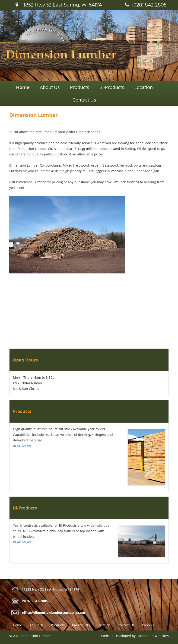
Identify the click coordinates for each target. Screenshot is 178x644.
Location (144, 87)
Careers (148, 625)
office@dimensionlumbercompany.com (53, 613)
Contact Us (84, 100)
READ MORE (22, 446)
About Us (50, 87)
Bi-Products (112, 87)
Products (80, 87)
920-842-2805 (37, 601)
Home (23, 87)
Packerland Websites (153, 636)
